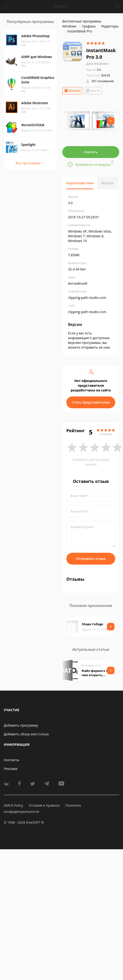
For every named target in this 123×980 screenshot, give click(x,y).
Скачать (91, 152)
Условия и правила (44, 805)
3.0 (93, 70)
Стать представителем (91, 402)
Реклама (11, 769)
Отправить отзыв (91, 559)
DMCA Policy (13, 805)
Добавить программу (21, 725)
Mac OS (93, 91)
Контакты (11, 760)
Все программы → (30, 163)
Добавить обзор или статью (26, 734)
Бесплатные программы (82, 21)
